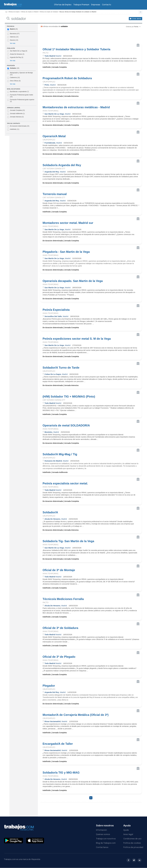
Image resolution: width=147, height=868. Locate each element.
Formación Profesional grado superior (21, 101)
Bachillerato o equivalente (18, 92)
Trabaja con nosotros (106, 839)
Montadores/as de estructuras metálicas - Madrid (76, 107)
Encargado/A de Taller (58, 744)
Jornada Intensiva (15, 117)
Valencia (13, 37)
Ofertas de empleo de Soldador (49, 12)
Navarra (12, 40)
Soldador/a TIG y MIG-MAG (61, 773)
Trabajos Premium (81, 5)
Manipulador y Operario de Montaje (21, 73)
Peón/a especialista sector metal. (65, 483)
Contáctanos (102, 847)
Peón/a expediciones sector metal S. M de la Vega (77, 339)
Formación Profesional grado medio (20, 96)
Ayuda (126, 830)
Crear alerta (137, 19)
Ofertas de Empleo (63, 5)
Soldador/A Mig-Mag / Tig (60, 454)
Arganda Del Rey (15, 57)
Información (101, 830)
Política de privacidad (133, 847)
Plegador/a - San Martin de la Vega (66, 252)
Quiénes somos (103, 834)
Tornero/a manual (55, 194)
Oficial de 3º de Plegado (59, 657)
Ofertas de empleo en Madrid (30, 12)
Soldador (13, 68)
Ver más (13, 43)
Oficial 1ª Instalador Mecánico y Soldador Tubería (77, 49)
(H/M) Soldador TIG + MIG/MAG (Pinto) (69, 397)
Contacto (107, 5)
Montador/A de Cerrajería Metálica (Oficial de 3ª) (76, 715)
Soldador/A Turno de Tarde (61, 368)
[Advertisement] (86, 37)
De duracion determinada (18, 126)
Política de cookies (132, 843)
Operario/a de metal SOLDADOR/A (66, 425)
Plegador (49, 686)
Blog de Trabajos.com (106, 843)
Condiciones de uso (132, 839)
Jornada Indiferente (16, 114)
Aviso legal (128, 834)
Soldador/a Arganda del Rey (62, 165)
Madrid (12, 29)
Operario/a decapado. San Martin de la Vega (73, 281)
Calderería (13, 78)
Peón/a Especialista (56, 310)
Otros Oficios (14, 81)
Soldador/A (50, 512)
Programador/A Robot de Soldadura (67, 78)
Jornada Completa (16, 110)
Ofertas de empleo (14, 12)
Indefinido (13, 129)
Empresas (96, 5)
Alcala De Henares (16, 54)
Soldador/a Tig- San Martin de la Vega (68, 541)
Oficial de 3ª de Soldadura (60, 628)
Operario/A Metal (54, 136)
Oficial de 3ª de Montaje (59, 570)
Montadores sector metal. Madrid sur (68, 223)
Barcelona (13, 34)
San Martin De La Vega (17, 51)
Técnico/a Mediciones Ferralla (63, 599)
